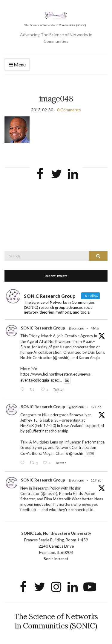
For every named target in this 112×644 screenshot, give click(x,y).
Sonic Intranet (56, 559)
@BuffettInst (37, 431)
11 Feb (96, 480)
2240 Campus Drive (56, 546)
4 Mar (95, 328)
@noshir (76, 453)
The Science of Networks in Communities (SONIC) (56, 621)
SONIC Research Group (43, 328)
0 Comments (69, 110)
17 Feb (96, 407)
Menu (17, 65)
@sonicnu (76, 328)
